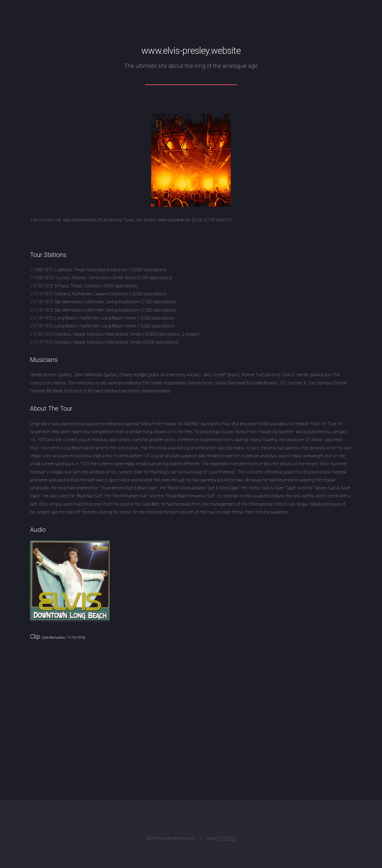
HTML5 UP (227, 838)
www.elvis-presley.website (191, 51)
